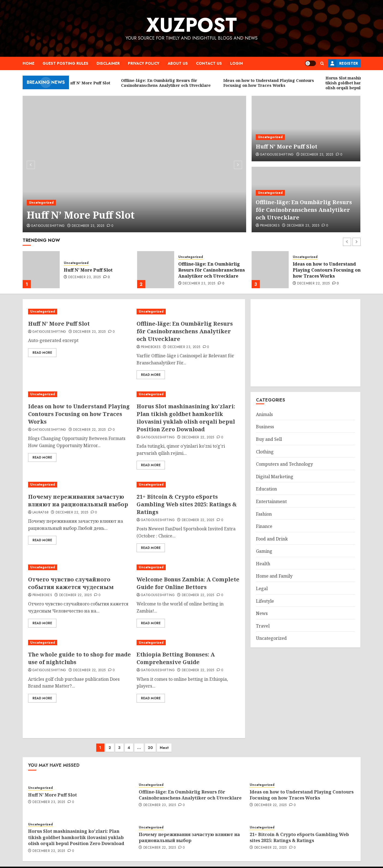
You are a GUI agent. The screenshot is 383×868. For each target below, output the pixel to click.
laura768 (41, 513)
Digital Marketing (275, 477)
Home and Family (274, 576)
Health (263, 564)
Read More (42, 353)
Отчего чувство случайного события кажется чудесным (71, 583)
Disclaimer (108, 63)
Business (265, 427)
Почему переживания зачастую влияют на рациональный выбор (78, 500)
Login (236, 63)
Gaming (264, 551)
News (262, 613)
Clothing (265, 452)
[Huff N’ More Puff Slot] (135, 164)
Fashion (264, 514)
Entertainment (271, 501)
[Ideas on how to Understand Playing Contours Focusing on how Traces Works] (270, 270)
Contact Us (209, 63)
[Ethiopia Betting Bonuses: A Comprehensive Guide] (188, 643)
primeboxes (270, 226)
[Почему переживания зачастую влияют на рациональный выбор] (80, 485)
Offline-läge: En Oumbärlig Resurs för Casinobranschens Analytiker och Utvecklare (304, 210)
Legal (262, 588)
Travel (263, 626)
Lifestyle (265, 601)
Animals (264, 414)
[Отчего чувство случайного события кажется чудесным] (80, 567)
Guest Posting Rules (65, 63)
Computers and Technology (284, 464)
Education (266, 489)
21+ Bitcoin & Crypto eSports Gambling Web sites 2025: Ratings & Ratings (187, 504)
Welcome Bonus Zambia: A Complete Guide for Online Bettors (188, 583)
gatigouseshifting (48, 226)
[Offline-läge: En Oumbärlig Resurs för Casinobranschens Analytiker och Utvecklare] (156, 270)
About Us (178, 63)
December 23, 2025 (88, 226)
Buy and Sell (269, 439)
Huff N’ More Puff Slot (81, 215)
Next (164, 742)
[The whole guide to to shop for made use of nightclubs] (80, 643)
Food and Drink (272, 539)
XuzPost (191, 25)
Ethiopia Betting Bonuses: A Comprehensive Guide (176, 658)
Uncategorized (41, 203)
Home (28, 63)
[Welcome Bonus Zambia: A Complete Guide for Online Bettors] (188, 567)
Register (343, 63)
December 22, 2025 (313, 284)
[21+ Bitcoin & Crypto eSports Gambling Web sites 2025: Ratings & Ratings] (188, 485)
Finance (264, 526)
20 (150, 742)
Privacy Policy (144, 63)
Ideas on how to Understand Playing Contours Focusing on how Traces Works (327, 270)
